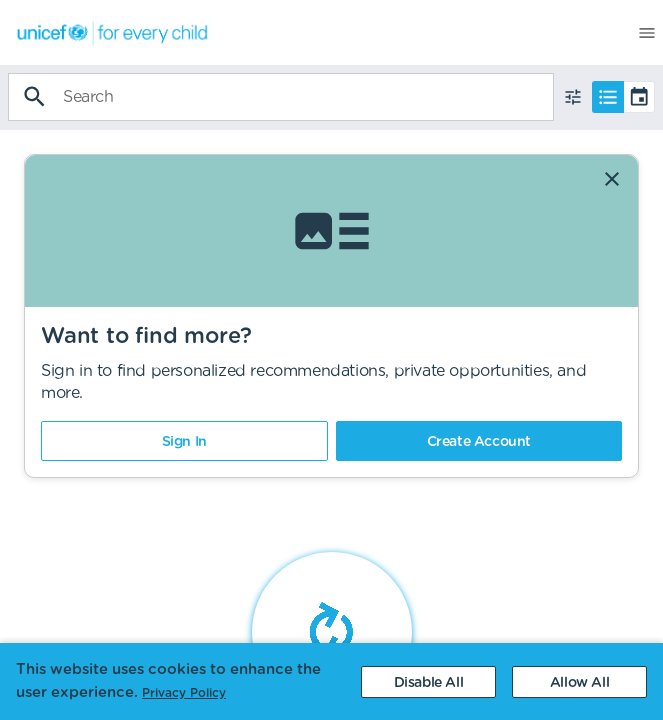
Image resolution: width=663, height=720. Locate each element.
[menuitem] (105, 32)
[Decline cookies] (428, 682)
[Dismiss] (612, 179)
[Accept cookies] (579, 682)
